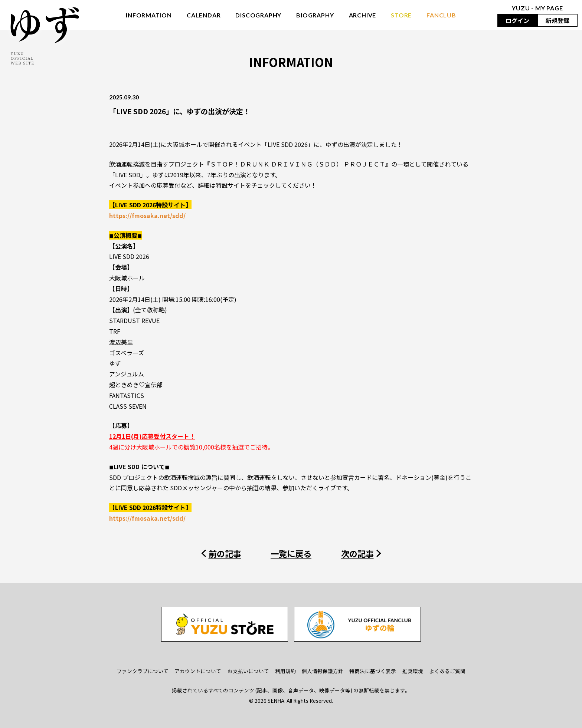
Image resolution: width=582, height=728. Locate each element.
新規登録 (558, 20)
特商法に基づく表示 (373, 671)
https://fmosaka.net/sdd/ (147, 215)
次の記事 (357, 553)
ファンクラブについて (143, 671)
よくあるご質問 (447, 671)
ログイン (517, 20)
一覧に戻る (291, 553)
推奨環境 (413, 671)
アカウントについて (198, 671)
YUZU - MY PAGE (537, 8)
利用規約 (285, 671)
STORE (401, 15)
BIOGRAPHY (315, 15)
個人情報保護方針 (323, 671)
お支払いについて (248, 671)
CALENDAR (204, 15)
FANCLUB (441, 15)
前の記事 (225, 553)
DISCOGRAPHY (258, 15)
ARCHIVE (363, 15)
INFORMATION (149, 15)
